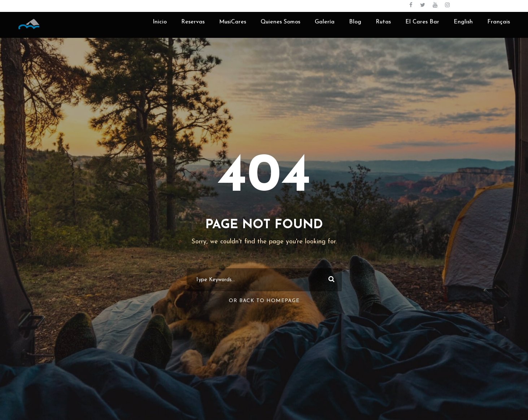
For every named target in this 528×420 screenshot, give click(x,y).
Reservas (193, 22)
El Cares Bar (422, 22)
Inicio (160, 22)
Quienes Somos (280, 22)
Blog (355, 22)
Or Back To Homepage (264, 301)
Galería (325, 22)
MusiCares (233, 22)
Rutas (383, 22)
